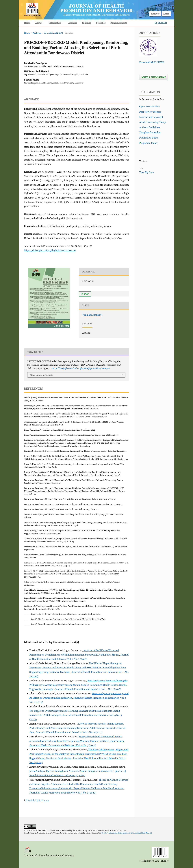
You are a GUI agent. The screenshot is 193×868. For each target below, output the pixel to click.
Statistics (101, 23)
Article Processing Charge (153, 122)
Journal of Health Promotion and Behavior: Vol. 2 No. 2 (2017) (69, 732)
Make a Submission (154, 77)
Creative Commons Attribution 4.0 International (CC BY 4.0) (127, 833)
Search (161, 23)
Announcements (119, 23)
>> (47, 800)
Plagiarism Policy (148, 143)
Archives (73, 23)
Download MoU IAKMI (152, 62)
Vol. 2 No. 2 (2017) (53, 33)
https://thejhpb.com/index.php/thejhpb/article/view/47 (81, 368)
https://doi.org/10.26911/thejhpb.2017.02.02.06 (50, 250)
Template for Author (150, 132)
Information (55, 23)
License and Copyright (151, 117)
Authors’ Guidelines (150, 127)
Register (155, 14)
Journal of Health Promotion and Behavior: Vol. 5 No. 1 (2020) (63, 793)
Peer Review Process (150, 112)
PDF (86, 294)
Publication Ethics (149, 138)
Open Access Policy (149, 107)
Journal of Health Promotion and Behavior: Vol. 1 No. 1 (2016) (88, 689)
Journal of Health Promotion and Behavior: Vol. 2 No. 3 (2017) (63, 745)
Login (166, 14)
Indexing (87, 23)
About (39, 23)
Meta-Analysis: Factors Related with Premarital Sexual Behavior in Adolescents (72, 771)
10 (42, 800)
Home (27, 23)
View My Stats (147, 172)
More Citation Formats (41, 375)
